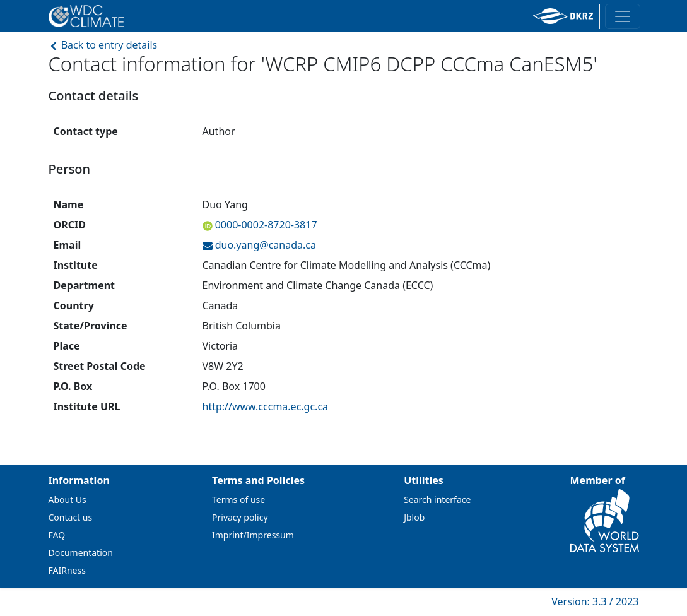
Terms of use (238, 500)
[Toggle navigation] (623, 16)
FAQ (57, 535)
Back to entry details (103, 45)
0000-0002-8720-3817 (265, 225)
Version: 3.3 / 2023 (595, 601)
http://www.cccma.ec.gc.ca (266, 406)
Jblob (414, 517)
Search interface (437, 500)
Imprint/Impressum (253, 535)
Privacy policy (240, 517)
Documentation (81, 553)
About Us (68, 500)
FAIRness (67, 570)
